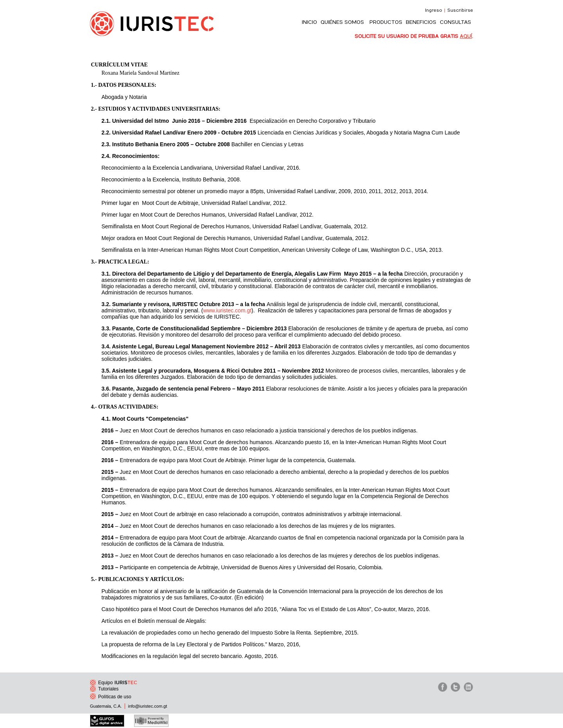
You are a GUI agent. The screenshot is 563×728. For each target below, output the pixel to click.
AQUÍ (466, 36)
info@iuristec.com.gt (147, 706)
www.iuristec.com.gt (227, 310)
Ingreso (434, 10)
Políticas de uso (111, 697)
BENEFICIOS (421, 22)
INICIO (309, 22)
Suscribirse (460, 10)
